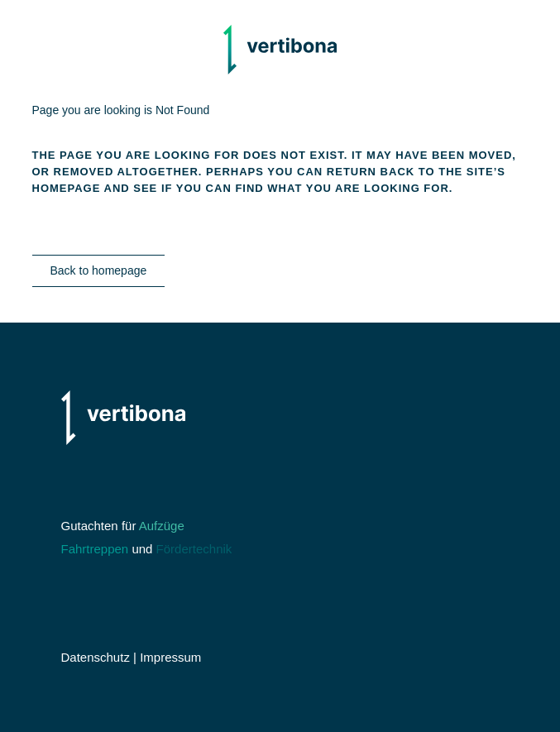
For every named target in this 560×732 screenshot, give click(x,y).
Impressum (170, 657)
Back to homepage (99, 270)
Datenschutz (96, 657)
